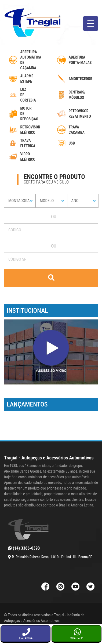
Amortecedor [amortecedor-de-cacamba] (81, 79)
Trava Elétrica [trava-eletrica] (28, 143)
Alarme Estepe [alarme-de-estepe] (27, 79)
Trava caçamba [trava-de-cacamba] (77, 130)
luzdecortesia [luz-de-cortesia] (28, 95)
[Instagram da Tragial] (60, 587)
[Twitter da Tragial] (90, 587)
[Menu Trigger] (91, 24)
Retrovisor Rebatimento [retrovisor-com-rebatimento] (80, 114)
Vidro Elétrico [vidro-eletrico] (28, 157)
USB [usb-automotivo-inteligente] (72, 143)
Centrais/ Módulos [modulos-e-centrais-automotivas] (77, 95)
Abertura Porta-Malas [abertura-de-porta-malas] (80, 60)
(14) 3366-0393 (24, 548)
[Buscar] (51, 278)
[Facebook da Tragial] (45, 587)
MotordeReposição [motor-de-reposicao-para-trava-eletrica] (29, 114)
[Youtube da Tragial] (75, 587)
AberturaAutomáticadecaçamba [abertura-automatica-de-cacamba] (31, 60)
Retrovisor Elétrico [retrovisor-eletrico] (30, 130)
